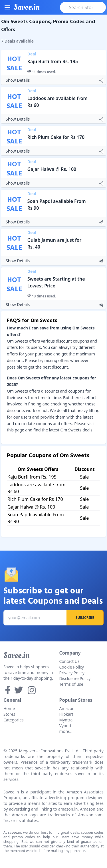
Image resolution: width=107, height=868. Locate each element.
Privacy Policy (72, 673)
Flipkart (66, 714)
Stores (9, 714)
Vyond (65, 726)
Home (9, 708)
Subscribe (85, 618)
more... (66, 731)
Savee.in (16, 655)
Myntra (66, 720)
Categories (14, 720)
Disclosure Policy (75, 678)
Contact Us (69, 661)
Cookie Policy (72, 667)
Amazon (67, 708)
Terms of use (71, 684)
